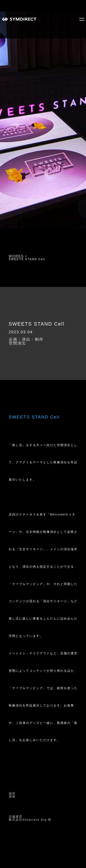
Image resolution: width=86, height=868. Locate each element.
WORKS (16, 256)
